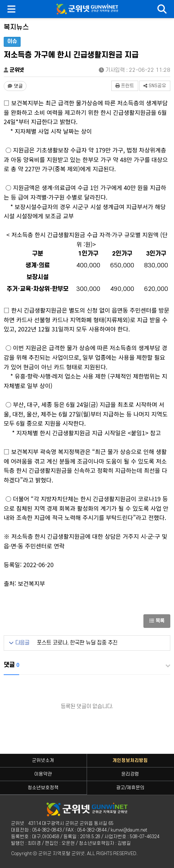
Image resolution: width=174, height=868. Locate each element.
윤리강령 (130, 774)
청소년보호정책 (43, 788)
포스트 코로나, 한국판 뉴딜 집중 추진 (77, 643)
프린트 (125, 86)
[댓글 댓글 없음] (15, 86)
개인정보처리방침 (130, 760)
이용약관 (43, 774)
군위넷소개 (43, 760)
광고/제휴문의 (130, 788)
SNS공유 (155, 86)
